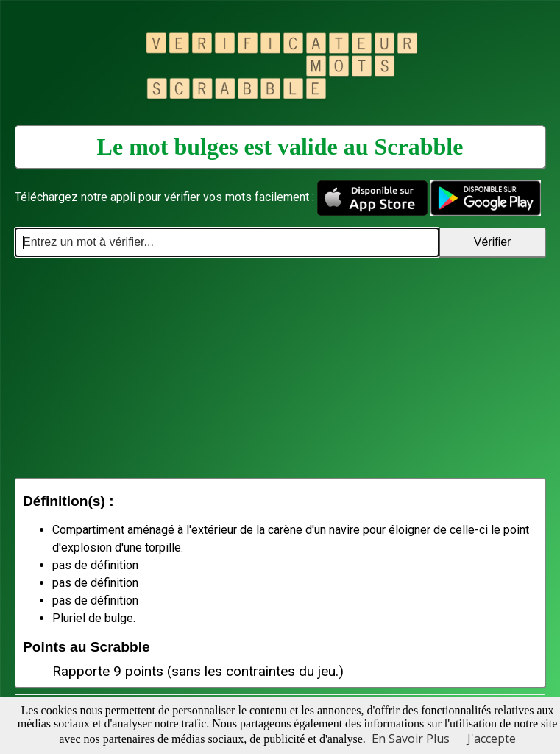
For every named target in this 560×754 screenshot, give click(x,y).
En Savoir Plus (411, 739)
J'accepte (492, 739)
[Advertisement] (280, 367)
